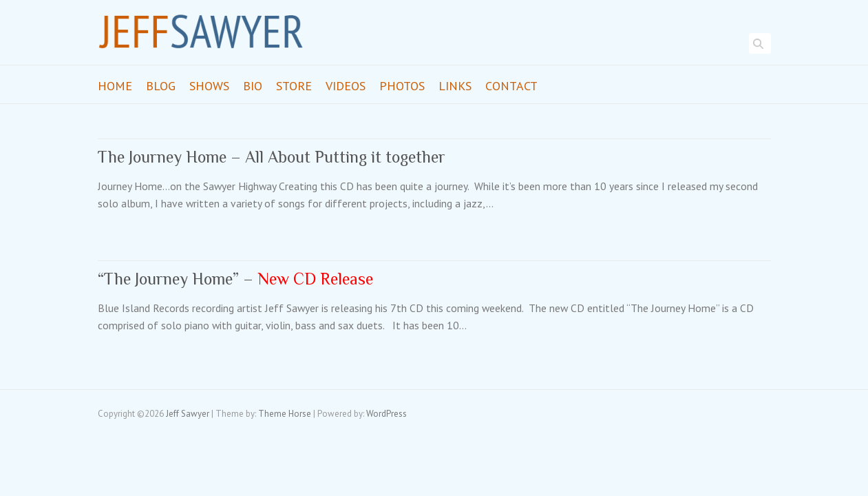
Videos (346, 86)
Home (115, 86)
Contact (511, 86)
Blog (161, 86)
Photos (402, 86)
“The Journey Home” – (235, 279)
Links (455, 86)
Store (294, 86)
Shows (209, 86)
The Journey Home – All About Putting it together (272, 157)
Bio (253, 86)
